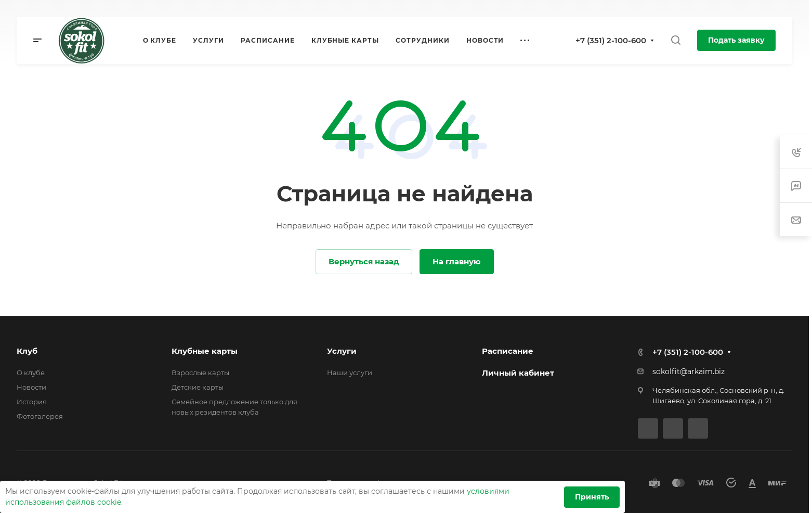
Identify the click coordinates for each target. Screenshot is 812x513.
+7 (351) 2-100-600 (611, 40)
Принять (592, 497)
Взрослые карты (200, 373)
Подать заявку (736, 40)
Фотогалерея (40, 416)
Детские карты (198, 387)
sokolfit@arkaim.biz (689, 371)
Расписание (508, 351)
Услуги (342, 351)
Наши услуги (350, 373)
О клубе (31, 373)
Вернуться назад (364, 261)
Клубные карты (205, 351)
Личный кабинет (518, 373)
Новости (31, 387)
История (32, 402)
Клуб (27, 351)
